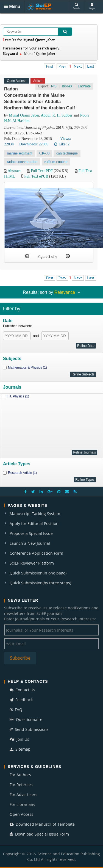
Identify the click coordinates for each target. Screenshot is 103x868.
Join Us (19, 739)
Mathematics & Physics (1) (27, 367)
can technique (67, 153)
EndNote (84, 86)
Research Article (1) (22, 473)
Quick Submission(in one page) (38, 573)
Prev (62, 66)
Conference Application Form (36, 553)
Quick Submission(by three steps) (40, 583)
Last (91, 66)
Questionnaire (26, 719)
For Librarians (22, 804)
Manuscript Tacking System (35, 514)
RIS (54, 86)
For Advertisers (23, 794)
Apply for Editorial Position (34, 523)
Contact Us (22, 690)
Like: (62, 144)
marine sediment (20, 153)
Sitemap (20, 749)
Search (76, 6)
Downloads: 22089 (34, 144)
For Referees (21, 785)
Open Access (21, 814)
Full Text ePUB (36, 176)
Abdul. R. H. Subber (57, 115)
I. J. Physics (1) (18, 396)
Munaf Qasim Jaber (24, 115)
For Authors (20, 775)
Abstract (14, 171)
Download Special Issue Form (39, 834)
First (50, 66)
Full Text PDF (42, 171)
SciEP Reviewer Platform (32, 563)
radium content (56, 162)
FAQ (16, 710)
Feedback (21, 700)
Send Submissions (29, 729)
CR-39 (44, 153)
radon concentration (22, 162)
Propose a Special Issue (31, 533)
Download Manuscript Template (42, 824)
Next (78, 66)
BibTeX (67, 86)
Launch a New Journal (30, 543)
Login (92, 6)
